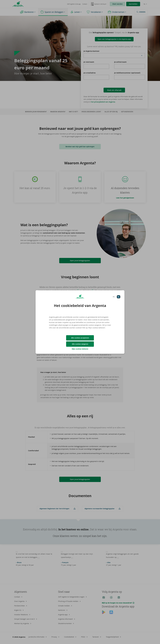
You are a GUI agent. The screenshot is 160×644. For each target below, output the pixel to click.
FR (114, 297)
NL (119, 297)
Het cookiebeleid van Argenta (80, 306)
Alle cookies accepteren (80, 338)
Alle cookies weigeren (80, 344)
